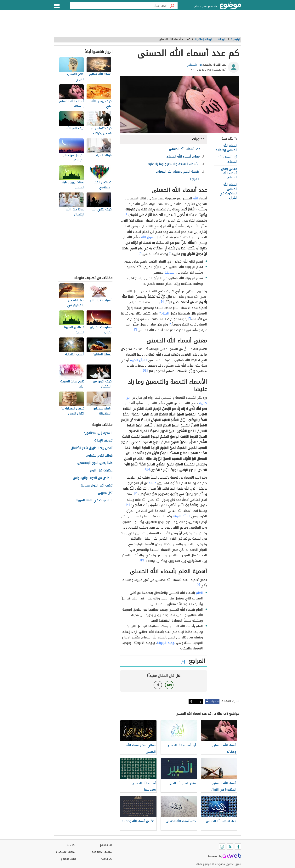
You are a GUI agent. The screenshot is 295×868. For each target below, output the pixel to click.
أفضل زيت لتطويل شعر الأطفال (92, 448)
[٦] (190, 318)
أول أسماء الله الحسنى (227, 159)
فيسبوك (215, 701)
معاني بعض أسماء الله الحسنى (229, 173)
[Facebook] (238, 847)
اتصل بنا (72, 845)
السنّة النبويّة (182, 516)
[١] (127, 214)
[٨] (147, 370)
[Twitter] (230, 847)
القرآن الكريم (139, 360)
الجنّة (166, 313)
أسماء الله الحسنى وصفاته (226, 148)
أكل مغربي (105, 493)
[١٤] (198, 584)
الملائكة (170, 273)
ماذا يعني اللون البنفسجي (95, 463)
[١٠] (148, 469)
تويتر (200, 701)
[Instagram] (222, 847)
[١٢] (136, 493)
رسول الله (148, 237)
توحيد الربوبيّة (166, 643)
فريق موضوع (69, 859)
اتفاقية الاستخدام (66, 852)
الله (195, 198)
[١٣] (128, 504)
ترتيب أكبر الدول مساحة (97, 486)
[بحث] (172, 6)
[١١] (146, 469)
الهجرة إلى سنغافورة (98, 433)
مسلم (152, 483)
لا (158, 685)
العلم (199, 593)
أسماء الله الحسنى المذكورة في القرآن (228, 191)
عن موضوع (106, 845)
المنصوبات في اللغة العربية (94, 501)
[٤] (162, 301)
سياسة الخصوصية (102, 852)
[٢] (170, 253)
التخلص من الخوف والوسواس (93, 478)
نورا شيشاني (194, 65)
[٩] (145, 370)
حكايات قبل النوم (101, 471)
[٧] (170, 324)
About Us (107, 859)
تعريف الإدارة (103, 441)
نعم (169, 685)
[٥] (160, 313)
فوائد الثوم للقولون (99, 456)
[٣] (140, 253)
